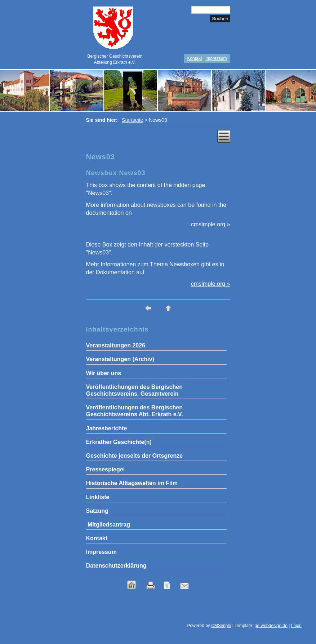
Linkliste (98, 497)
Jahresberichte (107, 428)
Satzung (97, 511)
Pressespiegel (106, 469)
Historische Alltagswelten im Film (132, 483)
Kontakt (194, 58)
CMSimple (221, 626)
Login (296, 626)
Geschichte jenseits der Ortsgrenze (135, 456)
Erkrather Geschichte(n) (119, 442)
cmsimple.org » (210, 224)
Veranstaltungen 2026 (116, 345)
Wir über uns (104, 373)
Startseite (132, 120)
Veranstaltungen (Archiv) (120, 359)
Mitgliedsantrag (108, 525)
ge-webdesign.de (271, 626)
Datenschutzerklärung (116, 566)
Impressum (216, 58)
